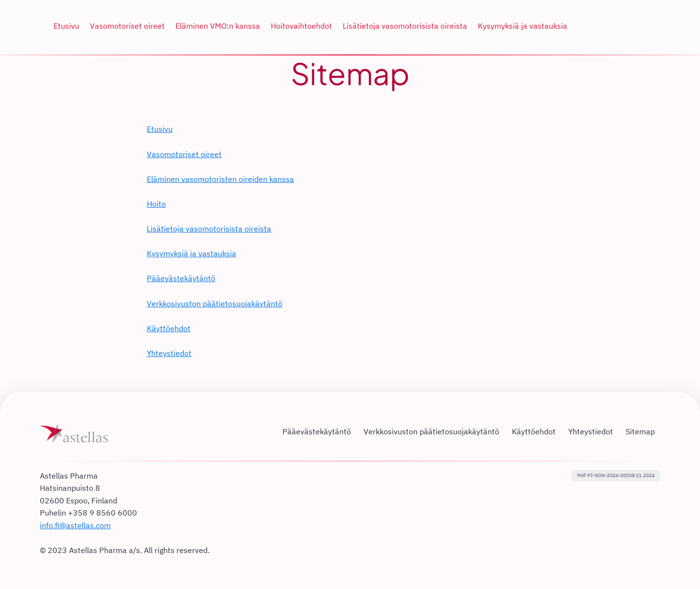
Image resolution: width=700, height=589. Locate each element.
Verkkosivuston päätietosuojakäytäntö (215, 303)
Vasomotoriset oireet (184, 154)
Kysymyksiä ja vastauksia (192, 253)
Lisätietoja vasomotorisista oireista (209, 229)
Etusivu (160, 129)
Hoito (156, 204)
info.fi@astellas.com (75, 525)
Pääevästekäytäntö (181, 278)
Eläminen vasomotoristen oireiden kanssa (220, 179)
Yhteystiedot (169, 353)
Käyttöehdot (169, 328)
